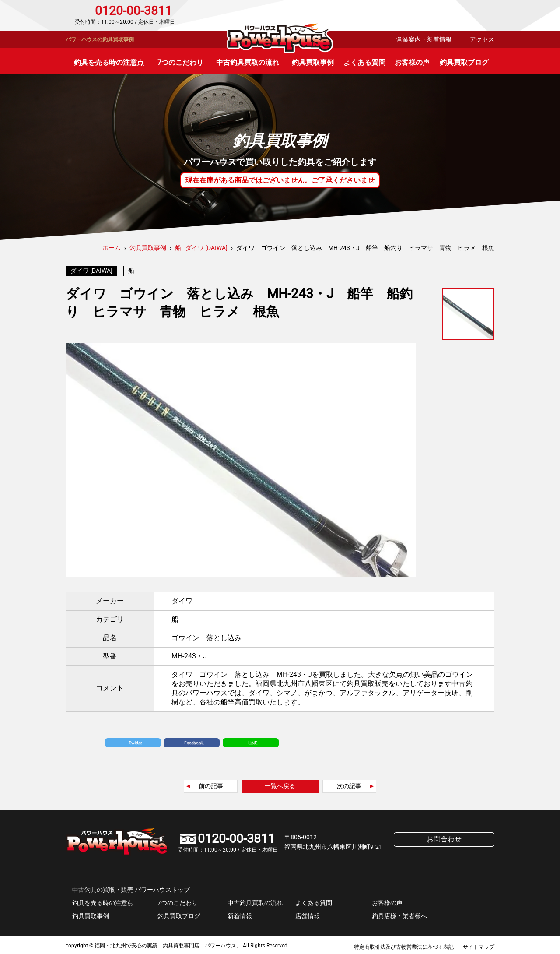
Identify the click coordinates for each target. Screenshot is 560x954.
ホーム (112, 248)
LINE (253, 741)
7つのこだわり (180, 62)
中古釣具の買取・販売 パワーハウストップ (131, 887)
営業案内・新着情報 (424, 39)
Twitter (135, 741)
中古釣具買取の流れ (248, 62)
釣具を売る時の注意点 (109, 62)
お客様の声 (412, 62)
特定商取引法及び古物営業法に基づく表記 (404, 945)
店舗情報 (308, 914)
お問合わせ (457, 15)
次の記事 (349, 784)
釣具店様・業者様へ (399, 914)
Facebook (194, 741)
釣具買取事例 (313, 62)
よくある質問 (364, 62)
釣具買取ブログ (464, 62)
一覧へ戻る (280, 784)
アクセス (482, 39)
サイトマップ (479, 945)
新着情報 (240, 914)
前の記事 (211, 784)
